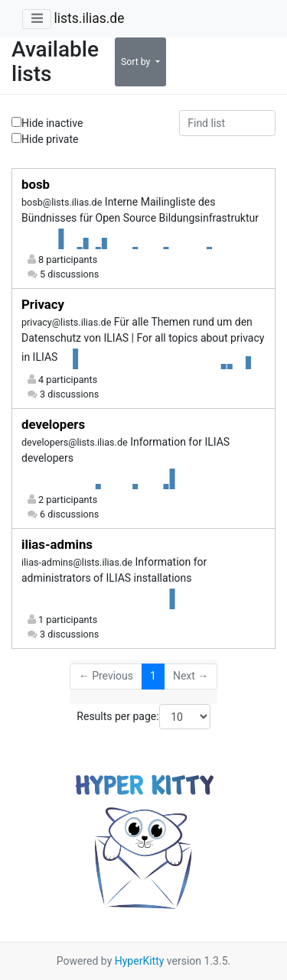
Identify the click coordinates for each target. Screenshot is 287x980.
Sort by (137, 62)
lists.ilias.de (89, 18)
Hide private (45, 138)
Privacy (43, 304)
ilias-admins (57, 544)
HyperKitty (140, 961)
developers (53, 424)
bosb (36, 184)
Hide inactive (47, 123)
